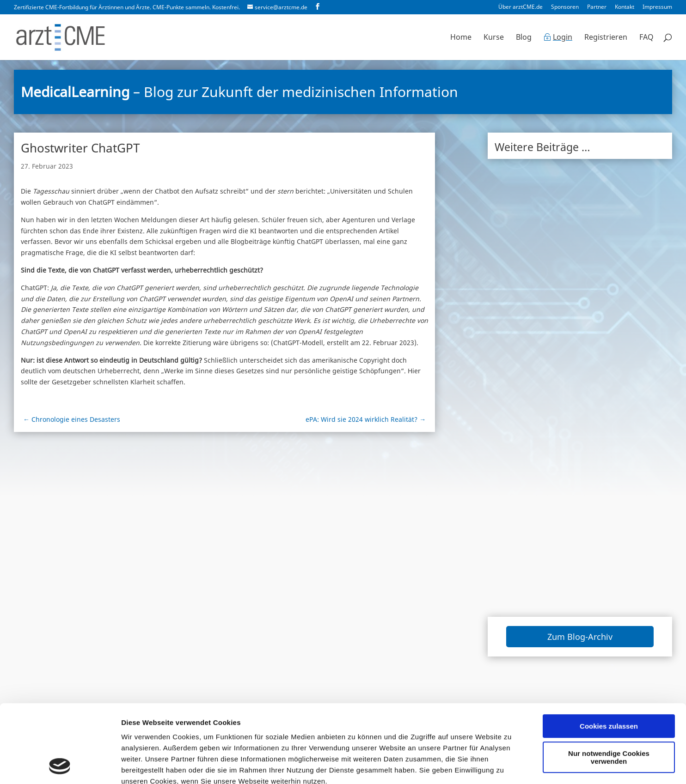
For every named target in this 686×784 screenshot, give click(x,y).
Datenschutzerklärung (239, 730)
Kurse (494, 38)
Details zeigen (144, 766)
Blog (524, 38)
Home (461, 38)
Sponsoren (565, 7)
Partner (597, 7)
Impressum (657, 7)
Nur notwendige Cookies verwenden (609, 684)
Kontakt (625, 7)
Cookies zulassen (609, 653)
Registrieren (606, 38)
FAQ (646, 38)
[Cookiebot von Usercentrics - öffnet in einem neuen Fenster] (60, 766)
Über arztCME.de (521, 7)
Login (563, 38)
